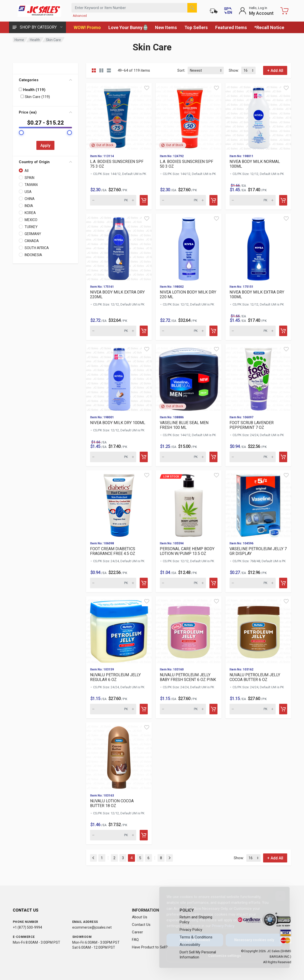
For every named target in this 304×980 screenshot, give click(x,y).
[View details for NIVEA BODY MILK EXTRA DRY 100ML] (258, 247)
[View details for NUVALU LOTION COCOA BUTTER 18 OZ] (119, 756)
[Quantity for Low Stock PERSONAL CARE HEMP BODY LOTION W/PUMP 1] (183, 583)
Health (35, 40)
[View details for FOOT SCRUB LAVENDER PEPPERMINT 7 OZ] (258, 378)
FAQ (135, 940)
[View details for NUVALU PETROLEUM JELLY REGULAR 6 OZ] (119, 630)
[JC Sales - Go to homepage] (39, 11)
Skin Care (53, 40)
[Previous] (93, 858)
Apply (45, 145)
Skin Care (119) (35, 97)
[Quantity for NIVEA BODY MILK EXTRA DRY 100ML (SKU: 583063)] (253, 331)
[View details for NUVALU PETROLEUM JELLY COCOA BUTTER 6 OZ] (258, 630)
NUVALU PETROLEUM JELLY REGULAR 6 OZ (115, 677)
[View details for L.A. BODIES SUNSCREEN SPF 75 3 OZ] (119, 117)
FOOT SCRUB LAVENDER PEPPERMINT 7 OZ (252, 425)
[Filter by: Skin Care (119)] (22, 96)
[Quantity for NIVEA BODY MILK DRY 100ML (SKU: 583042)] (113, 457)
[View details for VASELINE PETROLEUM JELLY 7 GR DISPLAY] (258, 504)
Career (137, 932)
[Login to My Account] (256, 11)
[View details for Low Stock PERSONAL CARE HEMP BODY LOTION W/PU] (189, 504)
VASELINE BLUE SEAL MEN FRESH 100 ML (184, 425)
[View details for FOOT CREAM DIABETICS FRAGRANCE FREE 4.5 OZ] (119, 504)
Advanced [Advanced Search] (80, 16)
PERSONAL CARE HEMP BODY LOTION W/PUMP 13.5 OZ (187, 551)
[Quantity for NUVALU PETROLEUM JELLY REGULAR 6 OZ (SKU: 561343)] (113, 709)
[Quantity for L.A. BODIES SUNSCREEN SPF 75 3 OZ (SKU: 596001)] (113, 200)
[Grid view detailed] (101, 70)
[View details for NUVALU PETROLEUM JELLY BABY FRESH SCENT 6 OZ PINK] (189, 630)
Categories (45, 80)
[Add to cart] (144, 200)
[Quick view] (147, 88)
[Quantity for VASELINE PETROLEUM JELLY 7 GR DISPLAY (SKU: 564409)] (253, 583)
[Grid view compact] (94, 70)
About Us (140, 917)
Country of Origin (45, 162)
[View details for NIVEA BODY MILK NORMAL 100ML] (258, 117)
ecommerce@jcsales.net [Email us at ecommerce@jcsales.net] (92, 927)
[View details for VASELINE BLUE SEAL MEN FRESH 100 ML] (189, 378)
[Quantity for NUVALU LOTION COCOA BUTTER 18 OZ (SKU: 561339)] (113, 835)
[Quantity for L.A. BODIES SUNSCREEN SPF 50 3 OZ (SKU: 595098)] (183, 200)
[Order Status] (213, 11)
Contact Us (141, 925)
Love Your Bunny (128, 27)
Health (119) (32, 90)
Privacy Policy (219, 926)
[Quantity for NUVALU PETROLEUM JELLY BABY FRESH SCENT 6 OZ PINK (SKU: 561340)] (183, 709)
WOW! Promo (87, 27)
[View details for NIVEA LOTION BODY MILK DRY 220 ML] (189, 247)
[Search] (192, 8)
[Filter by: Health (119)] (20, 89)
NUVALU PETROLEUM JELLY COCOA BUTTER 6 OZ (255, 677)
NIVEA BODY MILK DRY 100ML (118, 423)
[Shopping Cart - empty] (284, 11)
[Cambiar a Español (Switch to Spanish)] (228, 11)
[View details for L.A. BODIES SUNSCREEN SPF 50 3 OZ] (189, 117)
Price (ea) (45, 112)
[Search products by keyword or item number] (134, 8)
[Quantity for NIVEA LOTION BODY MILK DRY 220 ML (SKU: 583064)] (183, 331)
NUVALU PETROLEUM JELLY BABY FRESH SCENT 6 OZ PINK (188, 677)
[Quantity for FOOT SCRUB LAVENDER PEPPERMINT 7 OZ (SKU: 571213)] (253, 457)
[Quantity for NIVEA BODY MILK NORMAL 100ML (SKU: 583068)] (253, 200)
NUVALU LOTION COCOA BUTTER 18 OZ (112, 803)
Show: (234, 70)
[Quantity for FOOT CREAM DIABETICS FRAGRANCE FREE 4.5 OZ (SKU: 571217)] (113, 583)
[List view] (109, 70)
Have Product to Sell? (150, 947)
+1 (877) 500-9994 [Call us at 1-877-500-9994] (27, 927)
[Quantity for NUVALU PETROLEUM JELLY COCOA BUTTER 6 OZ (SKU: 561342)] (253, 709)
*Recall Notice (269, 27)
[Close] (276, 896)
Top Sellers (196, 27)
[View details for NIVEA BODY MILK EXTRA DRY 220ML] (119, 247)
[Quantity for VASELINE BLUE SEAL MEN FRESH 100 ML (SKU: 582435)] (183, 457)
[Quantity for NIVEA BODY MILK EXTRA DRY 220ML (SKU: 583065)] (113, 331)
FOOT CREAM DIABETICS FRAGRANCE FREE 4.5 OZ (113, 551)
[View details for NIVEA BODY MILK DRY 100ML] (119, 378)
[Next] (169, 858)
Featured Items (231, 27)
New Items (166, 27)
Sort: (181, 70)
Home (19, 40)
